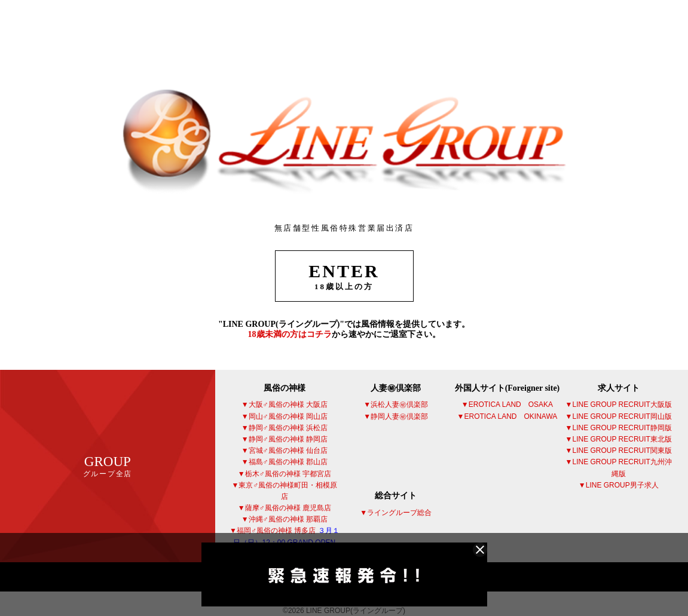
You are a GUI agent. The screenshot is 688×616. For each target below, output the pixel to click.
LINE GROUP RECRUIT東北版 (622, 439)
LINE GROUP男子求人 (622, 485)
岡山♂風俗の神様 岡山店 (288, 416)
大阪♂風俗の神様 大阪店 (288, 404)
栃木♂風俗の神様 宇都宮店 (288, 474)
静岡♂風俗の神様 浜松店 (288, 428)
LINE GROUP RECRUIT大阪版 (622, 404)
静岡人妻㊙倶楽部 (399, 416)
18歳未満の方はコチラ (290, 334)
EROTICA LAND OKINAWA (511, 416)
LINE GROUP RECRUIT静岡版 (622, 428)
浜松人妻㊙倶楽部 (399, 404)
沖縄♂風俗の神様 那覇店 (288, 519)
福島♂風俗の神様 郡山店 (288, 462)
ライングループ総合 (399, 513)
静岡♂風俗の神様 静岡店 (288, 439)
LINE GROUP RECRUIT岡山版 (622, 416)
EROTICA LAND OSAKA (511, 404)
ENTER (344, 276)
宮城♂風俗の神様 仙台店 (288, 450)
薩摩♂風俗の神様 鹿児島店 (288, 508)
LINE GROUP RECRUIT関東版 (622, 450)
